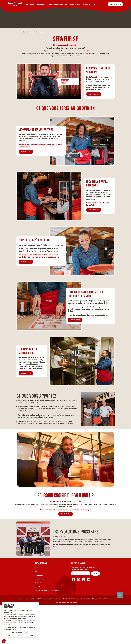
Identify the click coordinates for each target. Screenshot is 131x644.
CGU (20, 638)
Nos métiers (36, 71)
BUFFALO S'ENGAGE (75, 4)
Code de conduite (96, 638)
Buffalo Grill (24, 71)
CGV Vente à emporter (29, 638)
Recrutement (30, 71)
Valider (96, 613)
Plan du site (87, 638)
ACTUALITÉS (86, 4)
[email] (81, 613)
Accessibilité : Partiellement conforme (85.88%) (47, 630)
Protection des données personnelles (73, 638)
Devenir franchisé (39, 618)
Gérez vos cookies (107, 638)
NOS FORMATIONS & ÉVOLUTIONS (58, 4)
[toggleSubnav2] (41, 4)
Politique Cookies (57, 638)
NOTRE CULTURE (29, 4)
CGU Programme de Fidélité (44, 638)
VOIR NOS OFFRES (94, 133)
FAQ (94, 4)
